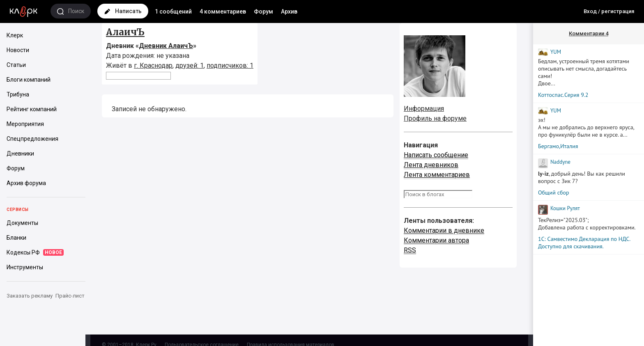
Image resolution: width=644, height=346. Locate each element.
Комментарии (589, 33)
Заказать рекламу (30, 296)
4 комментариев (223, 11)
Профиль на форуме (435, 118)
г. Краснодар (153, 65)
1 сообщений (173, 11)
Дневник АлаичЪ (166, 46)
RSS (410, 250)
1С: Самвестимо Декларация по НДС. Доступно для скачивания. (584, 243)
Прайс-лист (70, 296)
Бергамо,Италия (558, 146)
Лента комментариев (437, 175)
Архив (289, 11)
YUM (556, 52)
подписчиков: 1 (230, 65)
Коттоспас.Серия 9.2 (563, 95)
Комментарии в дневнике (444, 230)
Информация (424, 109)
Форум (263, 11)
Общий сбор (554, 192)
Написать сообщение (436, 155)
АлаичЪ (125, 32)
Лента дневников (431, 165)
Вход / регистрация (609, 11)
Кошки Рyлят (565, 208)
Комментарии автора (436, 240)
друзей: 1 (190, 65)
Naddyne (560, 162)
